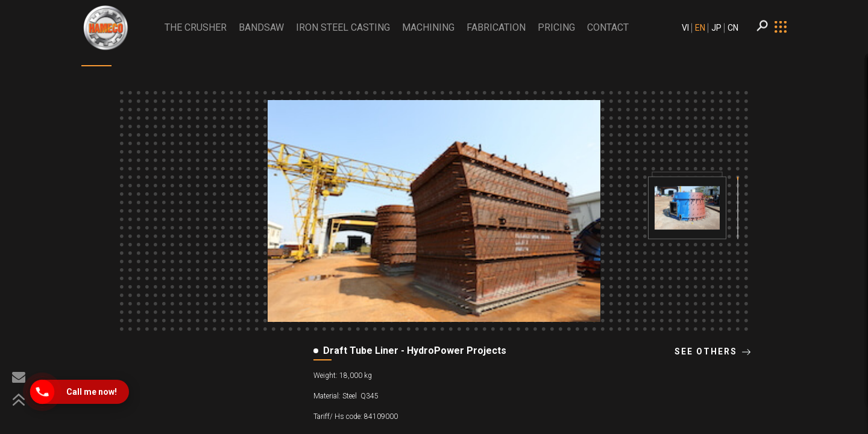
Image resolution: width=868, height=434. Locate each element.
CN (733, 28)
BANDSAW (261, 27)
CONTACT (608, 27)
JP (716, 28)
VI (685, 28)
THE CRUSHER (196, 27)
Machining (428, 27)
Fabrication (496, 27)
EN (700, 28)
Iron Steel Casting (343, 27)
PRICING (556, 27)
